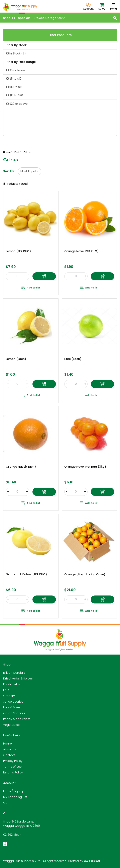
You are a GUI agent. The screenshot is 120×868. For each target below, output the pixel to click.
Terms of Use (12, 767)
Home (8, 744)
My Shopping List (15, 797)
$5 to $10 (15, 79)
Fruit (6, 690)
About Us (10, 749)
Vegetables (11, 725)
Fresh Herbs (12, 684)
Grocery (9, 696)
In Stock (18, 53)
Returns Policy (13, 772)
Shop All (9, 18)
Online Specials (14, 713)
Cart (6, 803)
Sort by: (9, 171)
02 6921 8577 (12, 835)
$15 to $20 (16, 95)
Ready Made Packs (17, 719)
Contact (9, 755)
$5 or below (17, 70)
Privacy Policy (13, 761)
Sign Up (19, 791)
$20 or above (19, 104)
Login (7, 791)
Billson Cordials (14, 673)
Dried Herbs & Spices (18, 678)
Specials (24, 18)
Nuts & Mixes (12, 707)
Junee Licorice (13, 702)
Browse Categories (49, 18)
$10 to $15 (16, 87)
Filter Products (60, 35)
